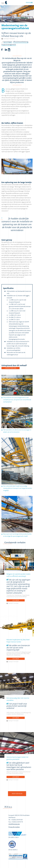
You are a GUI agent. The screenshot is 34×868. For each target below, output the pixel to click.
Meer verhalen (17, 794)
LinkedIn (6, 50)
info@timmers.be (14, 824)
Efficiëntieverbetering (21, 42)
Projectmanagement (9, 44)
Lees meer (16, 600)
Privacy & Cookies (14, 827)
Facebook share (2, 50)
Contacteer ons (11, 368)
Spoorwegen (8, 42)
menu (28, 2)
